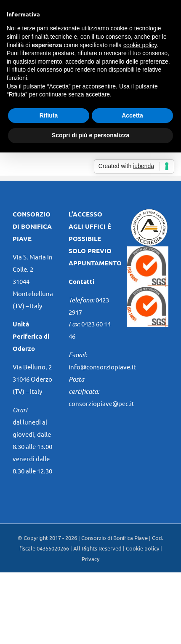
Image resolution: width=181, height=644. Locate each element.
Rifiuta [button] (49, 115)
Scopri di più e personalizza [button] (90, 135)
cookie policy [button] (140, 45)
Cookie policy (142, 548)
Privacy (90, 559)
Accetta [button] (132, 115)
